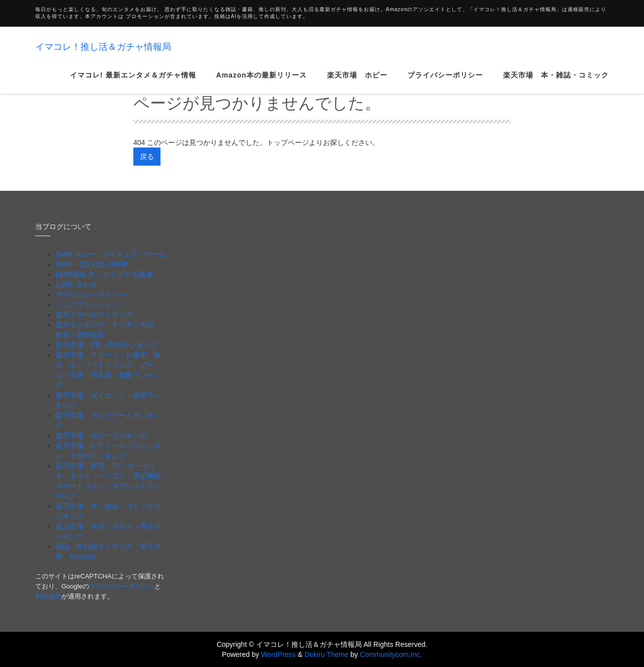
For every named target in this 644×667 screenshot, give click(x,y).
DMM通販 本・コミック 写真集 (104, 274)
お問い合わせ (76, 284)
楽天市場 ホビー (357, 83)
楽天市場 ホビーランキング (101, 435)
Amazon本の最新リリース (262, 83)
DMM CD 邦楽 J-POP (92, 264)
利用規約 (48, 596)
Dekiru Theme (327, 654)
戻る (147, 157)
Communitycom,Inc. (391, 654)
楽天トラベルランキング (94, 315)
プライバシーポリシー (445, 83)
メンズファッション (87, 305)
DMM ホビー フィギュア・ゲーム (110, 254)
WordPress (278, 654)
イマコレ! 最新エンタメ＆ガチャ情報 (133, 83)
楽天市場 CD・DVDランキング (107, 345)
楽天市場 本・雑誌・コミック (556, 83)
